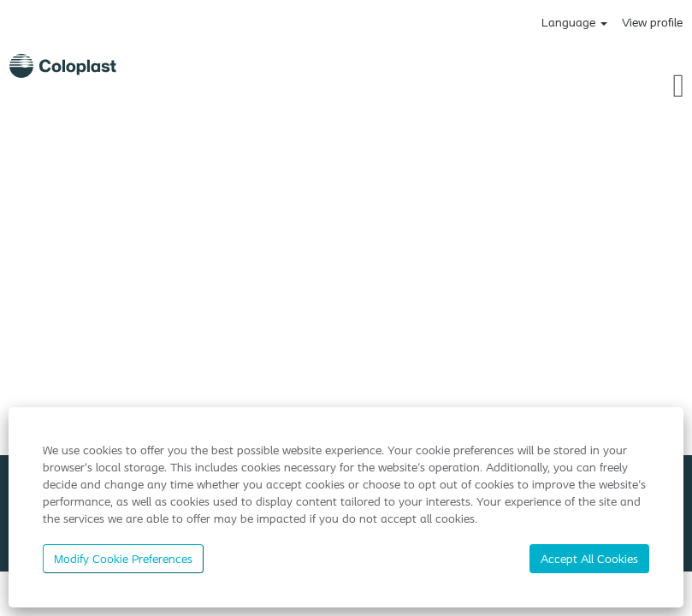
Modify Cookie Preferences (123, 559)
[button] (577, 85)
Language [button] (574, 22)
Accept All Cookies (589, 559)
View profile (652, 22)
